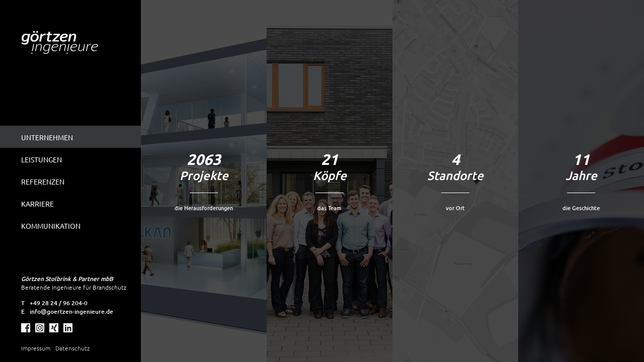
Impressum (36, 348)
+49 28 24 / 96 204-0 (59, 303)
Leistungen (42, 159)
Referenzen (43, 182)
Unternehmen (47, 137)
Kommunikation (51, 226)
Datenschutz (72, 348)
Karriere (37, 204)
